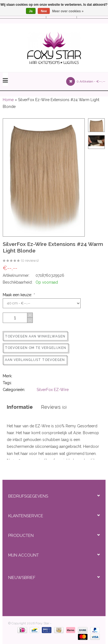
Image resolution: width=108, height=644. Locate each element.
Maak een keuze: (18, 295)
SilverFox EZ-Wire (53, 390)
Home (8, 100)
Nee (44, 11)
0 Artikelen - (86, 81)
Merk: (8, 376)
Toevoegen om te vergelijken (36, 348)
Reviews (54, 407)
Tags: (7, 383)
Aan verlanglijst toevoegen (35, 360)
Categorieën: (14, 390)
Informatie (20, 407)
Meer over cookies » (68, 11)
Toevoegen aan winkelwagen (35, 336)
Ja (31, 11)
